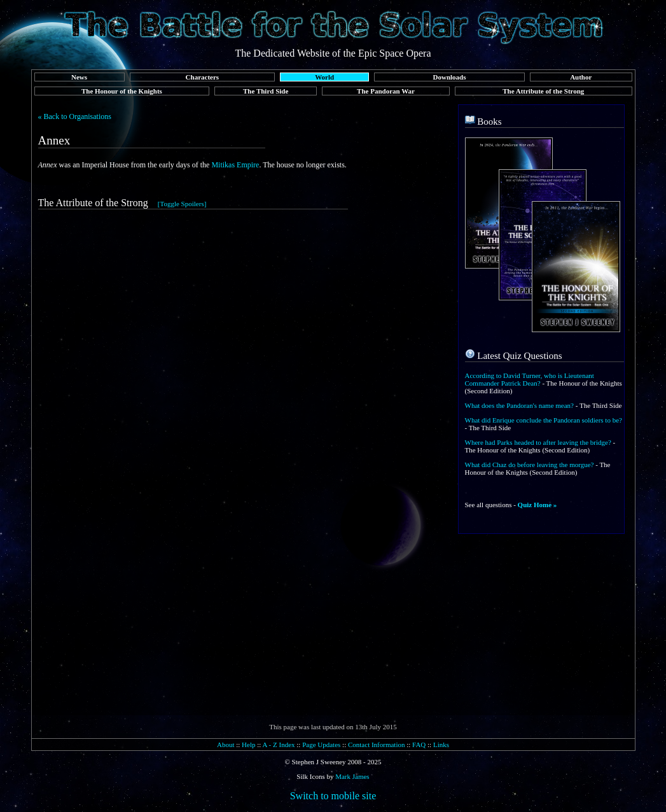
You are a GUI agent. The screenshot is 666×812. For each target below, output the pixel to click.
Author (581, 77)
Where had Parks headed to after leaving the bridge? (538, 442)
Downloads (450, 77)
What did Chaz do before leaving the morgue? (530, 465)
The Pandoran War (386, 91)
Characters (203, 77)
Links (441, 745)
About (226, 745)
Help (248, 745)
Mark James (352, 776)
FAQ (419, 745)
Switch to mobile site (333, 796)
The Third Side (266, 91)
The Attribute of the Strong (543, 91)
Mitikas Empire (235, 165)
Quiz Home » (538, 505)
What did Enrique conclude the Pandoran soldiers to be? (544, 420)
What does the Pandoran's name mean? (520, 405)
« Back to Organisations (75, 116)
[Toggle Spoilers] (182, 204)
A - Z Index (279, 745)
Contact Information (377, 745)
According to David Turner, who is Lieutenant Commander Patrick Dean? (530, 379)
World (324, 77)
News (79, 77)
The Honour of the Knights (122, 91)
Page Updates (321, 745)
